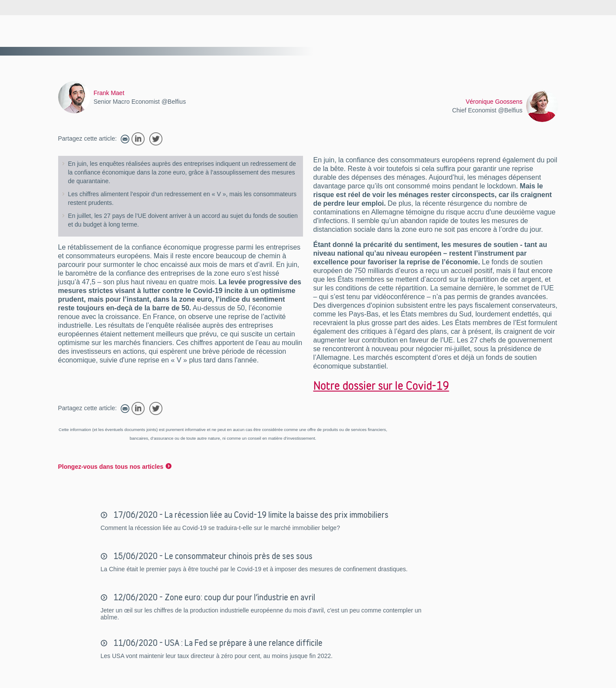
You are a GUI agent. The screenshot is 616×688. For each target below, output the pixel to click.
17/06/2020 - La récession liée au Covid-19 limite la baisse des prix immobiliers (250, 515)
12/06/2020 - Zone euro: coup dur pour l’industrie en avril (213, 597)
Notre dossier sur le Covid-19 (381, 385)
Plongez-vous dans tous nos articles (111, 467)
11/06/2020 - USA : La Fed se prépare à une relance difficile (217, 643)
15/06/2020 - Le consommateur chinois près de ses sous (212, 556)
